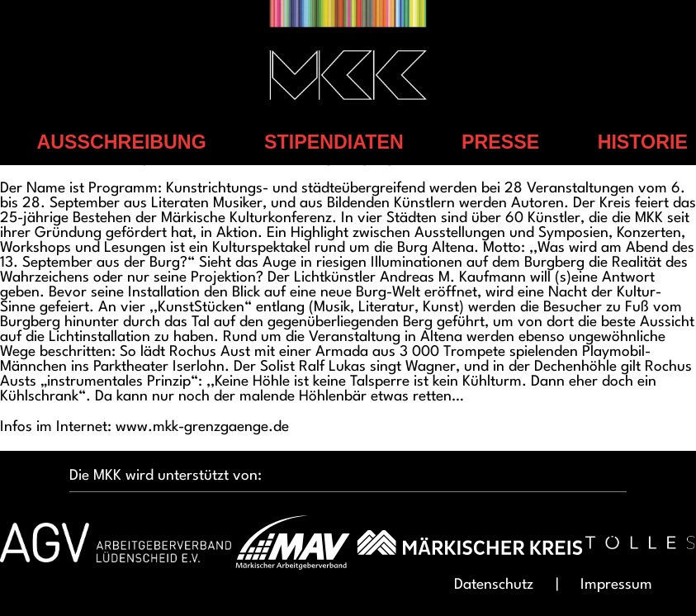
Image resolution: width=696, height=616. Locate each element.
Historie (643, 142)
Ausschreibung (122, 142)
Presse (500, 142)
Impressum (616, 585)
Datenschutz (494, 585)
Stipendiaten (334, 142)
